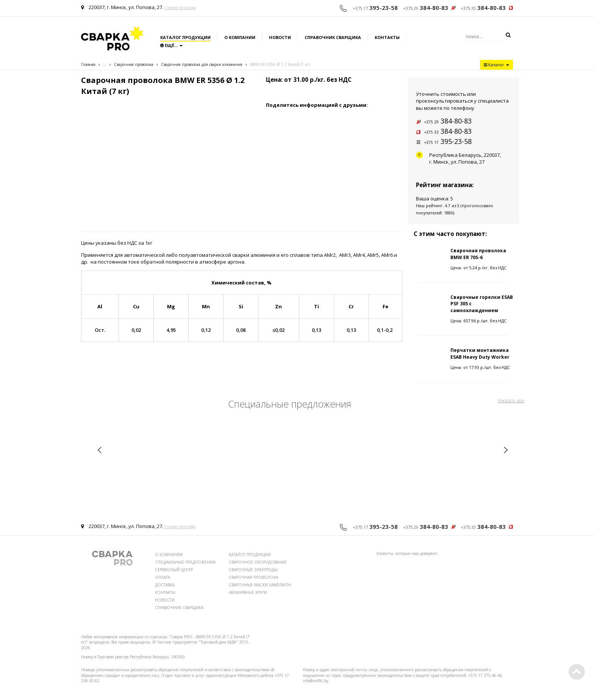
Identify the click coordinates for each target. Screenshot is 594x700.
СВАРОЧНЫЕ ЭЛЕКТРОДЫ (253, 570)
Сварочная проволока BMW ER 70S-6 (478, 254)
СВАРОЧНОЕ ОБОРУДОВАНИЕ (258, 562)
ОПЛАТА (163, 577)
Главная (88, 64)
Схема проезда (180, 7)
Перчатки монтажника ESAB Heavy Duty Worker (480, 353)
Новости (280, 37)
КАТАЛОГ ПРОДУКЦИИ (250, 555)
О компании (240, 37)
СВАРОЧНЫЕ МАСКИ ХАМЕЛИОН (260, 585)
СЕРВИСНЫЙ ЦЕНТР (174, 570)
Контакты (387, 37)
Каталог (496, 65)
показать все (511, 401)
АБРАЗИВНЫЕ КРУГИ (248, 592)
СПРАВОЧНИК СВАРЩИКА (179, 608)
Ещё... (171, 45)
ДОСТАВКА (165, 585)
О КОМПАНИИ (169, 555)
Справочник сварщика (333, 37)
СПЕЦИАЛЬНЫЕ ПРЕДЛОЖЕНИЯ (185, 562)
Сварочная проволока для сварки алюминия (202, 64)
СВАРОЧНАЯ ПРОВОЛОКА (253, 577)
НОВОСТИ (165, 600)
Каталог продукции (185, 37)
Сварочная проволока (134, 64)
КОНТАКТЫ (165, 592)
